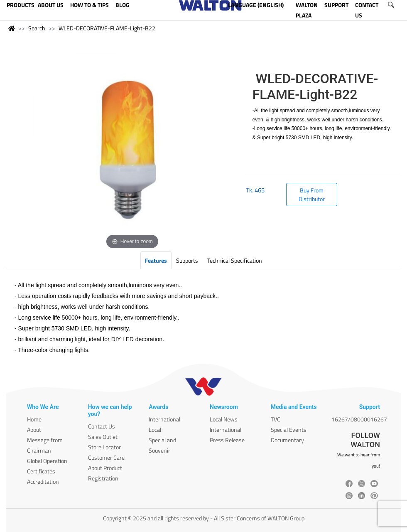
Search (37, 28)
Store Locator (104, 447)
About (34, 430)
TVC (276, 419)
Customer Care (106, 457)
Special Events (289, 430)
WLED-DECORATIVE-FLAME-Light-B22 (107, 28)
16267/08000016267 (359, 419)
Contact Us (102, 426)
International (164, 419)
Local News (224, 419)
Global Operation (47, 461)
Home (34, 419)
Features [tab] (156, 260)
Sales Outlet (103, 437)
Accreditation (43, 482)
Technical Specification (235, 260)
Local (155, 430)
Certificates (41, 471)
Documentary (287, 440)
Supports (187, 260)
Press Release (227, 440)
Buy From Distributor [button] (312, 195)
